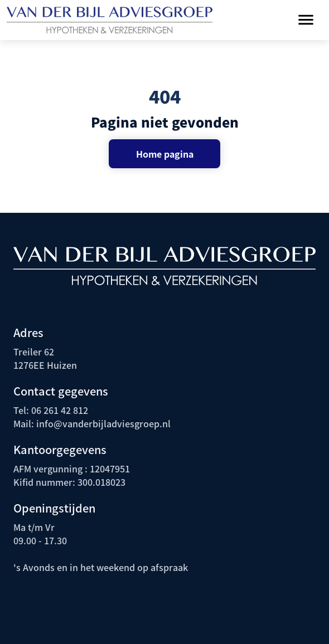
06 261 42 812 (60, 410)
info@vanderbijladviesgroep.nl (102, 423)
